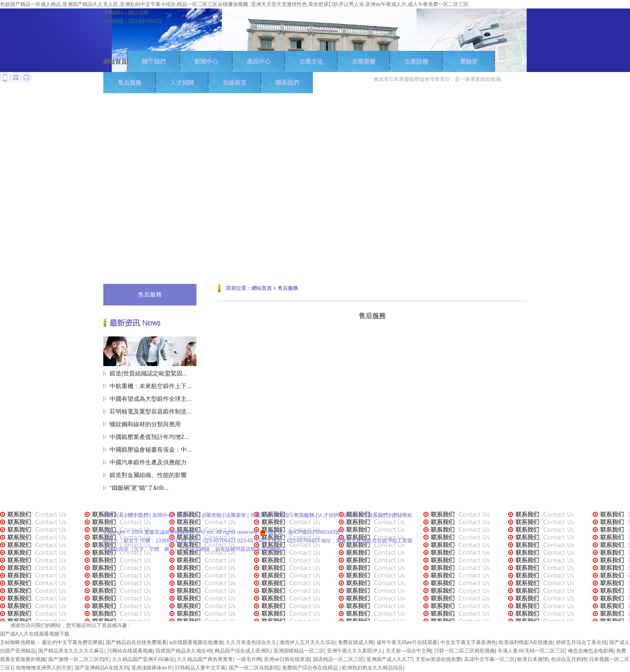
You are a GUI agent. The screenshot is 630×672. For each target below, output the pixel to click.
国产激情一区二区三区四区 (79, 659)
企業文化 (311, 61)
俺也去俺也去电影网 (591, 651)
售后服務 (150, 294)
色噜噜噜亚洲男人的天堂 (44, 668)
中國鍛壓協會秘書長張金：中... (151, 450)
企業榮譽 (364, 61)
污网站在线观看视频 (130, 651)
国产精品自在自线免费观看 (136, 642)
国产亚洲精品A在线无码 (102, 668)
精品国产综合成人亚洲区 (243, 651)
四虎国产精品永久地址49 (184, 651)
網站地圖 (138, 13)
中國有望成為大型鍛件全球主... (151, 399)
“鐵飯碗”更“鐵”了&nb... (139, 488)
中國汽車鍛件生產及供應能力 (148, 462)
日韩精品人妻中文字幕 (200, 668)
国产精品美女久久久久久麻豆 (71, 651)
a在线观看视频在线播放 (196, 642)
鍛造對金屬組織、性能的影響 (148, 475)
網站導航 (402, 515)
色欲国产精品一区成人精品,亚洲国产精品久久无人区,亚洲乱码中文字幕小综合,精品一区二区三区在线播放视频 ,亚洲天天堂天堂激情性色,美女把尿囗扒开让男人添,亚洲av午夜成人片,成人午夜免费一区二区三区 (234, 4)
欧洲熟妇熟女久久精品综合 (373, 668)
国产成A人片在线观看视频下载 (35, 634)
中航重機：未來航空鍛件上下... (151, 386)
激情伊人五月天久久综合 (307, 642)
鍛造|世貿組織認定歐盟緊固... (148, 373)
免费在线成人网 (356, 642)
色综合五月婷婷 (569, 659)
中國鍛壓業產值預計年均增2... (149, 437)
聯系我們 (378, 515)
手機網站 (113, 13)
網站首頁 (115, 61)
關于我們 (154, 61)
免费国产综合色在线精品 (311, 668)
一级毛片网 (249, 659)
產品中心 (259, 61)
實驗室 (469, 61)
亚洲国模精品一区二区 (299, 651)
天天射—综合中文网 (409, 651)
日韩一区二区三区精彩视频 (464, 651)
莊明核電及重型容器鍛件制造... (151, 411)
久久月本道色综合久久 (251, 642)
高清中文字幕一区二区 (489, 659)
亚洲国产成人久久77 (389, 659)
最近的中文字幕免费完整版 (72, 642)
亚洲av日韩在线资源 (287, 659)
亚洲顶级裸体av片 (152, 668)
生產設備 (416, 61)
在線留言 (353, 515)
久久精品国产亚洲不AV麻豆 (143, 659)
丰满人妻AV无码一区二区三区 (531, 651)
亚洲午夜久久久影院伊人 (355, 651)
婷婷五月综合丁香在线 (581, 642)
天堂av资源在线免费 (438, 659)
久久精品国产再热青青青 (205, 659)
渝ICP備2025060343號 (314, 532)
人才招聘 (329, 515)
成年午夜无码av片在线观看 (407, 642)
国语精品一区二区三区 (338, 659)
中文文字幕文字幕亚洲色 (468, 642)
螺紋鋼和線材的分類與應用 (145, 424)
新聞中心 (206, 61)
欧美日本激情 (533, 659)
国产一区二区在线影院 (254, 668)
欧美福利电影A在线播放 (526, 642)
